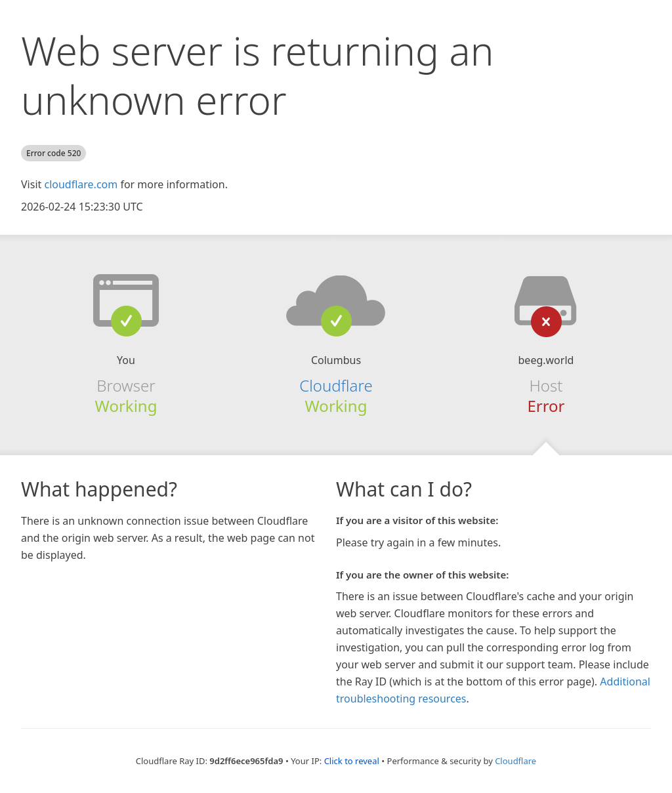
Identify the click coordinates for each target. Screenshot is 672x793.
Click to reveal (352, 761)
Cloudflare (336, 385)
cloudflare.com (81, 184)
